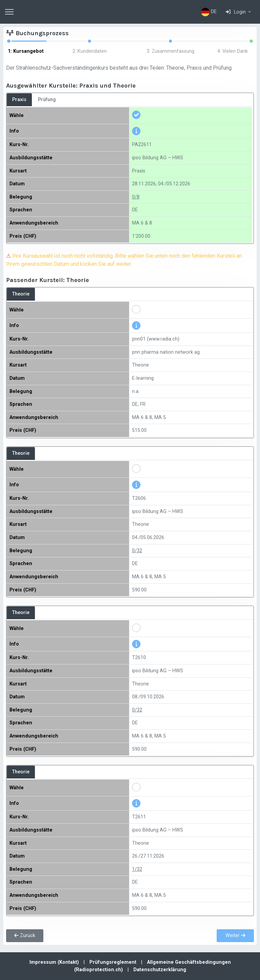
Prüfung (47, 100)
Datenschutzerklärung (160, 970)
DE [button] (209, 12)
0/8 (136, 197)
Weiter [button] (235, 936)
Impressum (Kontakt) (55, 962)
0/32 (137, 551)
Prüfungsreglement (114, 962)
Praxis (19, 100)
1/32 (137, 869)
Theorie (21, 294)
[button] (239, 12)
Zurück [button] (25, 936)
